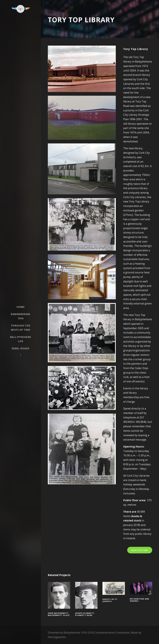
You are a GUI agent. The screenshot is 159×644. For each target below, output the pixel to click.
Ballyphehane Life (21, 339)
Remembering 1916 (20, 316)
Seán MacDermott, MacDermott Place (59, 614)
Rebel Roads (21, 348)
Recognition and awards (139, 600)
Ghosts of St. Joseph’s (110, 600)
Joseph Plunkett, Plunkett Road (85, 614)
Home (20, 307)
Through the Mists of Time (21, 328)
